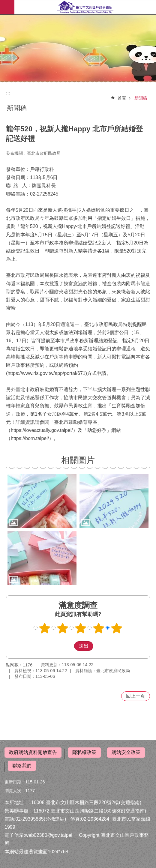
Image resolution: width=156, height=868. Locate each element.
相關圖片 (78, 460)
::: (2, 742)
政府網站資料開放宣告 (33, 752)
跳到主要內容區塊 (3, 3)
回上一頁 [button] (136, 696)
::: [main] (8, 93)
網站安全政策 (126, 752)
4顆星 (99, 628)
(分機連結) (55, 819)
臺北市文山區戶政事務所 (85, 7)
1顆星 (45, 628)
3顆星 (81, 628)
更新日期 (13, 782)
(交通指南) (130, 802)
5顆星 (117, 628)
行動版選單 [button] (7, 7)
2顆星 (63, 628)
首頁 (122, 98)
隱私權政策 (84, 752)
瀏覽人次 (13, 791)
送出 (68, 646)
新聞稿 (141, 98)
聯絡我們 (22, 766)
